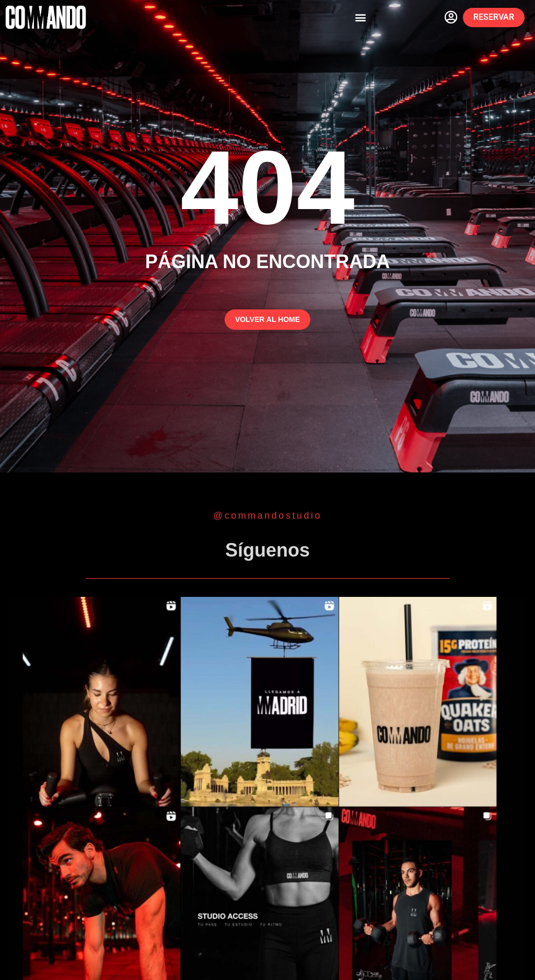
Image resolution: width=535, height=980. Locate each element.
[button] (361, 18)
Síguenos (267, 553)
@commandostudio (267, 516)
